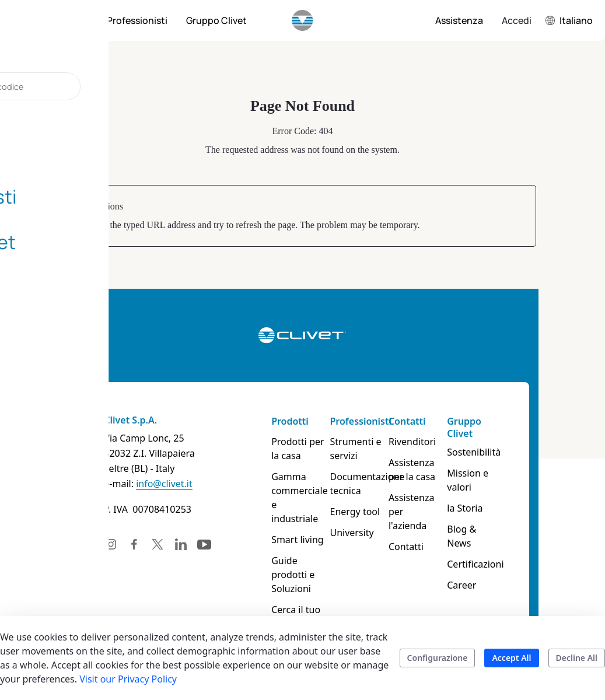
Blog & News (513, 515)
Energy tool (362, 512)
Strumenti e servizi (362, 449)
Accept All (511, 658)
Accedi (517, 20)
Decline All (577, 658)
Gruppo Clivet (502, 427)
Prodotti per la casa (294, 449)
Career (499, 557)
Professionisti (367, 421)
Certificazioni (513, 536)
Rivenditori (434, 442)
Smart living (289, 526)
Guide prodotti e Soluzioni (295, 554)
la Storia (503, 494)
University (359, 533)
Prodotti (281, 421)
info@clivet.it (111, 484)
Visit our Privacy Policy (128, 679)
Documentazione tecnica (371, 484)
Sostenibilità (512, 452)
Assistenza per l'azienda (442, 505)
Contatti (429, 421)
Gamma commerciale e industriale (295, 491)
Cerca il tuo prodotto (287, 589)
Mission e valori (519, 473)
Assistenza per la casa (442, 470)
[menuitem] (70, 20)
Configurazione (438, 658)
